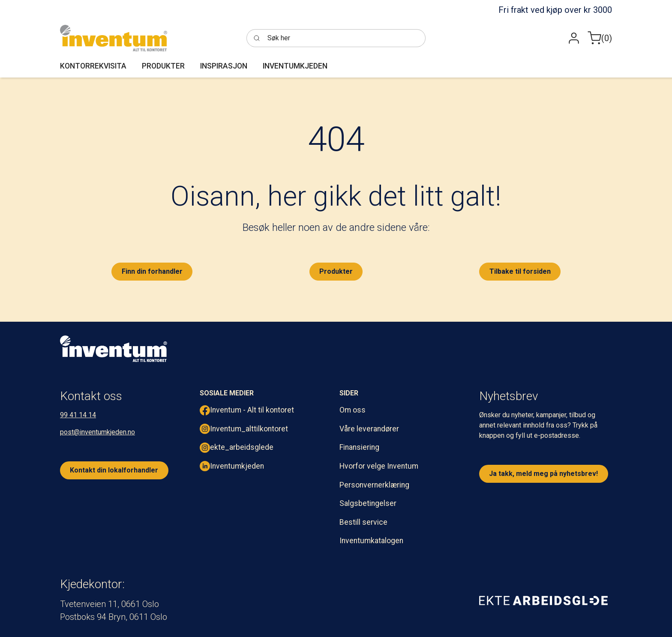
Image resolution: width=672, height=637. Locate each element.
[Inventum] (114, 38)
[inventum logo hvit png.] (114, 349)
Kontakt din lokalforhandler (114, 470)
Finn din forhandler (152, 271)
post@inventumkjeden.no (97, 432)
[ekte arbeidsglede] (543, 600)
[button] (574, 38)
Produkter (336, 271)
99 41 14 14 (78, 415)
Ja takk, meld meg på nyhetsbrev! (543, 474)
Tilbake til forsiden (520, 271)
